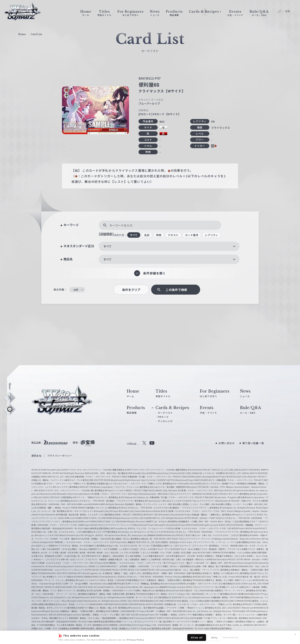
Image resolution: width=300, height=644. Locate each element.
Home (22, 34)
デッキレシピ (165, 421)
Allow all (197, 637)
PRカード (163, 417)
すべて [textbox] (107, 246)
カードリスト (165, 413)
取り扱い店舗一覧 (253, 443)
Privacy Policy (136, 640)
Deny (214, 637)
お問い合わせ (227, 443)
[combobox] (169, 246)
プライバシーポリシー (60, 455)
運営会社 (36, 455)
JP (280, 11)
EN (288, 11)
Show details (231, 637)
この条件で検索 (176, 290)
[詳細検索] (106, 234)
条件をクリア (131, 290)
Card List (36, 34)
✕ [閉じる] (295, 634)
